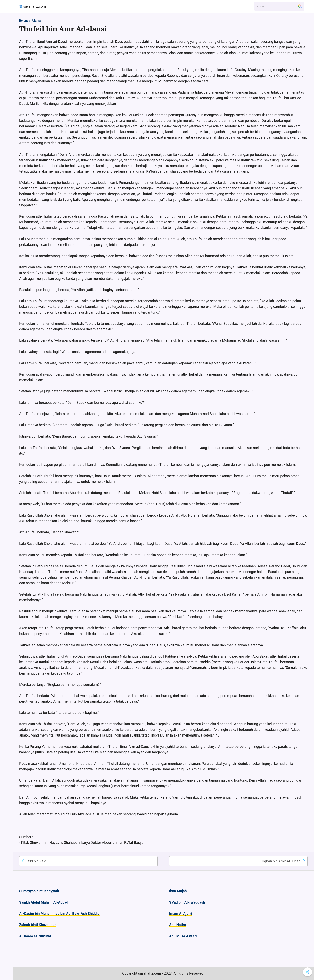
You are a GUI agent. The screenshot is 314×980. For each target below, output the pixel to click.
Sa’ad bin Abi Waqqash (187, 902)
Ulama (36, 21)
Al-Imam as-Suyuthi (35, 936)
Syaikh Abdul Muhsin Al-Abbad (44, 902)
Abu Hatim (178, 925)
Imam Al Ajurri (181, 914)
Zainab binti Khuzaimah (38, 925)
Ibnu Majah (178, 891)
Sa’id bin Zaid (34, 861)
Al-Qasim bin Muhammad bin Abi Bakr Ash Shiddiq (59, 914)
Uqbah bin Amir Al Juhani (284, 861)
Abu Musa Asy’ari (183, 936)
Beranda (25, 21)
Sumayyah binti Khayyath (39, 891)
